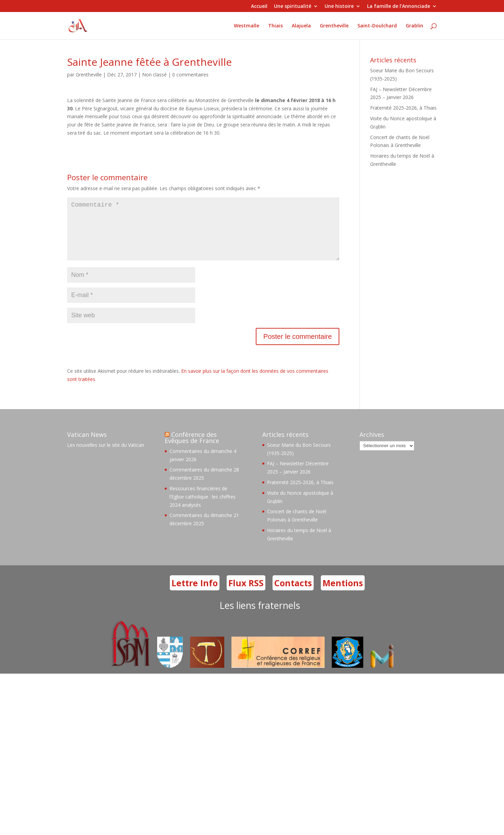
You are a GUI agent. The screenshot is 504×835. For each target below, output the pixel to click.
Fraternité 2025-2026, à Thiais (403, 108)
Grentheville (334, 26)
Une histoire (339, 7)
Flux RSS (246, 594)
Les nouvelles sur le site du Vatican (106, 456)
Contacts (293, 594)
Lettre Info (195, 594)
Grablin (414, 26)
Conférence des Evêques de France (192, 449)
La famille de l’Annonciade (399, 7)
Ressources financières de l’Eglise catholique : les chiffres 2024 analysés (203, 508)
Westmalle (247, 26)
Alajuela (301, 26)
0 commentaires (190, 75)
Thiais (275, 26)
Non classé (154, 75)
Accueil (259, 7)
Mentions (343, 594)
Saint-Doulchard (377, 26)
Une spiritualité (293, 7)
